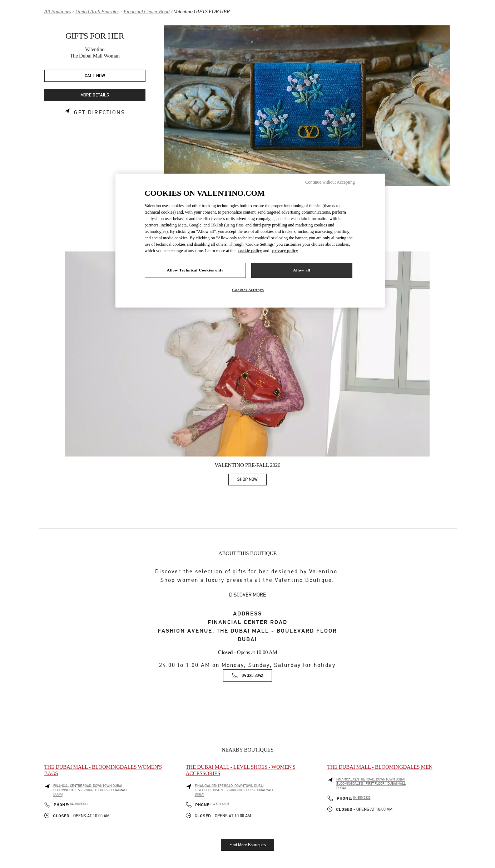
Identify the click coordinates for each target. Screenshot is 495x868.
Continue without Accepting (330, 182)
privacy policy (285, 251)
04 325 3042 (252, 676)
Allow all (302, 270)
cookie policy (250, 251)
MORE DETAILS (95, 95)
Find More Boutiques (248, 845)
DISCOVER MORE (248, 595)
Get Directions (100, 113)
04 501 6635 (220, 804)
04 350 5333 (79, 804)
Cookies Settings (248, 290)
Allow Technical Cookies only (195, 270)
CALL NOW (95, 76)
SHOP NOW (252, 481)
